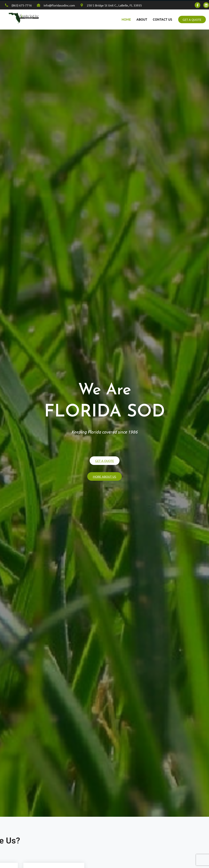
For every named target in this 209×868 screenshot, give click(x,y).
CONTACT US (162, 20)
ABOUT (142, 20)
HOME (126, 20)
